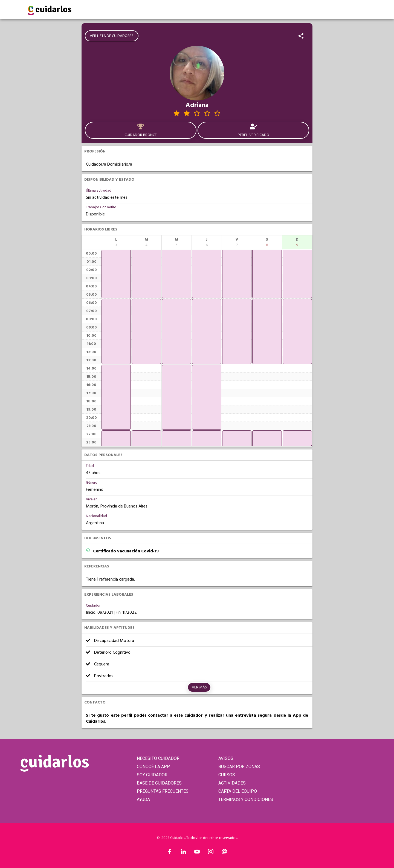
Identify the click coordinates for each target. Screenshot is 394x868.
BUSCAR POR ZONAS (239, 767)
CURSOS (227, 775)
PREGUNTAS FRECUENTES (163, 791)
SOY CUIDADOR (152, 775)
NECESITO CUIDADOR (158, 758)
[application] (116, 274)
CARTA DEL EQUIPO (238, 791)
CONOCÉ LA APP (153, 767)
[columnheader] (116, 242)
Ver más (199, 687)
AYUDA (143, 799)
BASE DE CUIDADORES (159, 783)
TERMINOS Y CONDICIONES (246, 799)
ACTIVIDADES (232, 783)
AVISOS (226, 758)
